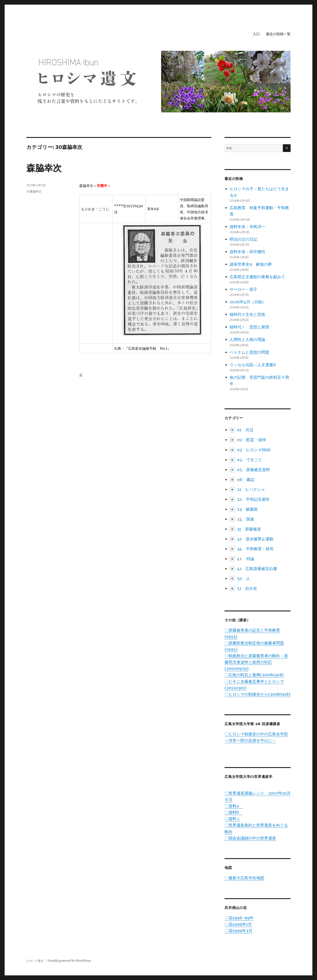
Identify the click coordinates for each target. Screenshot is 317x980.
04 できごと (250, 460)
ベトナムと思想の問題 (249, 352)
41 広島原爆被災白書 (257, 569)
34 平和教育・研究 (255, 549)
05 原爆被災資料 (253, 470)
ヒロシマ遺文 (35, 961)
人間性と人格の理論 (247, 339)
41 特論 (246, 559)
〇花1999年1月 (238, 924)
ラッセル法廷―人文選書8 (253, 365)
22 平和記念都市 (253, 499)
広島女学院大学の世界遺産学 (249, 777)
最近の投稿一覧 (278, 34)
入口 (256, 34)
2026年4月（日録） (248, 302)
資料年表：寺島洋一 (247, 227)
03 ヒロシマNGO (254, 450)
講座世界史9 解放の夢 (251, 264)
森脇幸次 (44, 168)
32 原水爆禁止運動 (255, 539)
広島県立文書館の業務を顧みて (257, 277)
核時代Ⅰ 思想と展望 (249, 327)
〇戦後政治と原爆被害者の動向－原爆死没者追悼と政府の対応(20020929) (256, 662)
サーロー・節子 (243, 289)
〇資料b (234, 812)
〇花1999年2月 (239, 931)
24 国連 (246, 519)
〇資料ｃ (232, 819)
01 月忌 (245, 430)
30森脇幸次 (34, 191)
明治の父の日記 (243, 239)
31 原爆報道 (249, 529)
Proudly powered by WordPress (69, 961)
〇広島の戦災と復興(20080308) (254, 675)
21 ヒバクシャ (251, 489)
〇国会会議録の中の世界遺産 (250, 838)
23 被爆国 (247, 509)
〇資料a (234, 806)
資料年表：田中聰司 (247, 252)
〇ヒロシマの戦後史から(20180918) (257, 694)
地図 (228, 868)
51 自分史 (247, 588)
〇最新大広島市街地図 (244, 878)
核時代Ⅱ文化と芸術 (247, 314)
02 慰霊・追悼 (252, 440)
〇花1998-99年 (239, 918)
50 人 (244, 579)
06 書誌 (246, 480)
